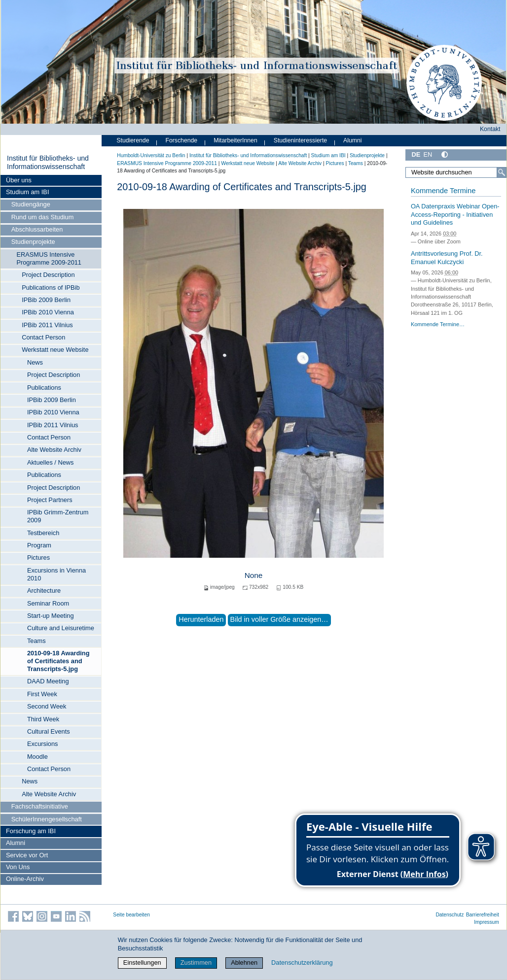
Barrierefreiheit (483, 915)
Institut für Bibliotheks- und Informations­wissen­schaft (48, 163)
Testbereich (43, 533)
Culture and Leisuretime (61, 628)
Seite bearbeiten (131, 915)
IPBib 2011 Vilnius (47, 325)
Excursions (43, 744)
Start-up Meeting (51, 616)
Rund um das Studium (43, 217)
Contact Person (43, 337)
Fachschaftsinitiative (40, 806)
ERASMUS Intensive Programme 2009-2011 (49, 258)
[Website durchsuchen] (456, 172)
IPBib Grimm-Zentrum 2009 (58, 516)
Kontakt (490, 129)
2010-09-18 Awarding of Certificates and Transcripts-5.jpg (58, 661)
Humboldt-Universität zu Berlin (151, 155)
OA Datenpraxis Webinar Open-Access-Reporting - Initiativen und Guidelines (455, 214)
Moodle (37, 757)
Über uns (19, 180)
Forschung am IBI (31, 831)
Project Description (48, 275)
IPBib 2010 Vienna (48, 312)
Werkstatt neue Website (55, 350)
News (35, 362)
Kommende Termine (443, 191)
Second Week (47, 706)
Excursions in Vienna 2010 (56, 574)
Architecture (44, 591)
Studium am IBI (27, 192)
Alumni (16, 843)
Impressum (487, 922)
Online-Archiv (25, 879)
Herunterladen (201, 619)
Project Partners (50, 500)
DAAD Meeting (48, 681)
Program (39, 545)
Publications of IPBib (51, 287)
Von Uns (18, 867)
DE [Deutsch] (416, 154)
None (254, 575)
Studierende (133, 140)
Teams (36, 641)
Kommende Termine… (438, 324)
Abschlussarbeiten (37, 229)
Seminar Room (48, 603)
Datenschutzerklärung (302, 963)
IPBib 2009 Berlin (46, 300)
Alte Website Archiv (54, 450)
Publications (44, 388)
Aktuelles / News (51, 462)
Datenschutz (450, 915)
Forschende (181, 140)
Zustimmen (196, 963)
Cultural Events (49, 731)
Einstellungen (142, 963)
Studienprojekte (33, 242)
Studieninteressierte (300, 140)
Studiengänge (31, 204)
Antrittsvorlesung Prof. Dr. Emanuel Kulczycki (447, 258)
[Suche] (502, 172)
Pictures (38, 558)
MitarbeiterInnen (235, 140)
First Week (42, 694)
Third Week (43, 719)
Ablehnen (244, 963)
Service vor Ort (27, 855)
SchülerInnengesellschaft (47, 819)
